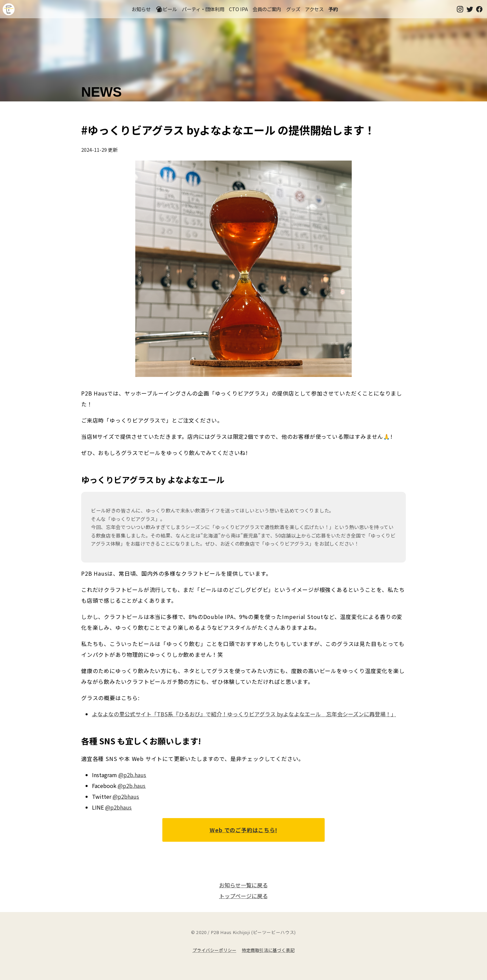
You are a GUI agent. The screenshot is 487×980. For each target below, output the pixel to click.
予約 (333, 9)
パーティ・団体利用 (203, 9)
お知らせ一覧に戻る (243, 885)
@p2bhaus (126, 796)
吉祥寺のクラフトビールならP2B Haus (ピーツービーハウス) (9, 9)
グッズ (293, 9)
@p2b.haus (132, 775)
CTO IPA (238, 9)
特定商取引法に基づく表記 (268, 950)
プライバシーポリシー (214, 950)
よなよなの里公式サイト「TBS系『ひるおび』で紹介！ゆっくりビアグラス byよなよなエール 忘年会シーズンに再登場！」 (244, 714)
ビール (166, 9)
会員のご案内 (267, 9)
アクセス (314, 9)
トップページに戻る (243, 896)
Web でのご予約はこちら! (243, 830)
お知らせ (141, 9)
